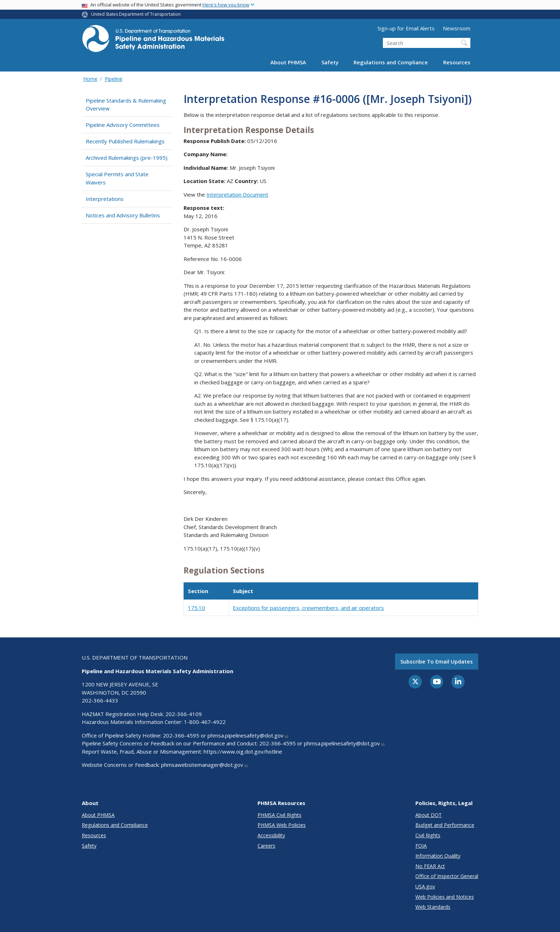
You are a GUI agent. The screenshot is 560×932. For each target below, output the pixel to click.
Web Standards (433, 907)
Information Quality (438, 856)
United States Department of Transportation (136, 14)
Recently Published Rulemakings (125, 141)
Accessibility (271, 835)
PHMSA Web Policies (282, 825)
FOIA (421, 846)
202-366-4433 (100, 700)
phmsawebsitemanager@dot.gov (205, 765)
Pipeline (114, 79)
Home (90, 79)
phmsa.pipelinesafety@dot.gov (248, 735)
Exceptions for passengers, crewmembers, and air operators (308, 608)
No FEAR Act (430, 866)
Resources (457, 62)
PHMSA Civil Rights (279, 815)
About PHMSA (288, 62)
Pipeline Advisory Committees (123, 125)
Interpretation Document (237, 194)
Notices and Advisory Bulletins (123, 215)
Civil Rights (428, 835)
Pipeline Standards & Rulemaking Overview (126, 105)
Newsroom (457, 28)
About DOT (429, 815)
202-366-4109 (184, 714)
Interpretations (105, 199)
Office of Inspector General (447, 876)
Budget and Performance (445, 825)
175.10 (196, 608)
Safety (330, 62)
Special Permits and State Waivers (117, 178)
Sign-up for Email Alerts (406, 28)
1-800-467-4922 (205, 722)
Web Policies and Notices (445, 897)
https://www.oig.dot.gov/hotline (243, 751)
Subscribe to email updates (437, 661)
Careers (266, 846)
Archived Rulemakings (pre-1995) (127, 158)
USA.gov (425, 886)
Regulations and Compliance (391, 62)
